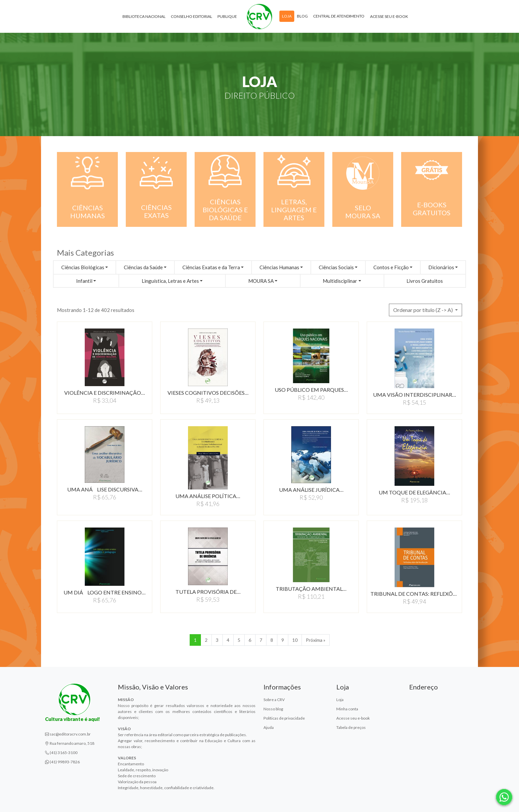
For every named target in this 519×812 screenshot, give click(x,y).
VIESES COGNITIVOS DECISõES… (208, 393)
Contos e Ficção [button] (391, 267)
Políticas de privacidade (284, 718)
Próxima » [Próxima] (316, 640)
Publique (227, 16)
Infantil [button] (84, 281)
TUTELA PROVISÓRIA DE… (208, 592)
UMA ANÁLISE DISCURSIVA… (105, 489)
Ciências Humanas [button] (279, 267)
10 (295, 640)
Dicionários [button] (441, 267)
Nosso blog (273, 709)
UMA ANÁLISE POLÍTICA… (208, 496)
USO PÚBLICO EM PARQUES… (311, 390)
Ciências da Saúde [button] (143, 267)
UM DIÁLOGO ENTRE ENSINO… (105, 592)
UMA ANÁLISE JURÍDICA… (311, 490)
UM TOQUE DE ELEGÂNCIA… (414, 492)
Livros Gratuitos (425, 281)
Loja (287, 16)
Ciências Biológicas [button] (83, 267)
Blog (302, 16)
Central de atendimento (339, 16)
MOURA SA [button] (261, 281)
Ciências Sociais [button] (336, 267)
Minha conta (347, 709)
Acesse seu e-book (389, 16)
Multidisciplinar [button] (340, 281)
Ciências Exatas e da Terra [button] (211, 267)
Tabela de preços (351, 727)
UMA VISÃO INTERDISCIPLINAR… (415, 395)
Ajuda (269, 727)
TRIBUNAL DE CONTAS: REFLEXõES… (414, 594)
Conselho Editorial (191, 16)
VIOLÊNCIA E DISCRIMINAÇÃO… (105, 393)
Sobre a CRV (274, 700)
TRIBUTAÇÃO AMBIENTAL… (311, 589)
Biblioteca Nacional (144, 16)
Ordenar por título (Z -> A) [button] (424, 310)
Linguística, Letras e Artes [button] (170, 281)
